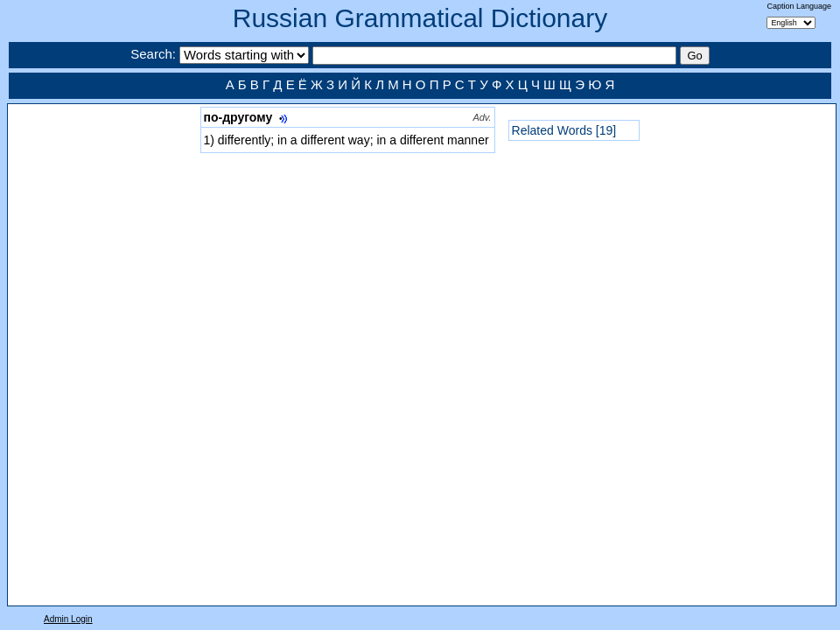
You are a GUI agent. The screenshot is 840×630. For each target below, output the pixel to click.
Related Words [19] (564, 130)
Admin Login (68, 619)
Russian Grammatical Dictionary (420, 18)
